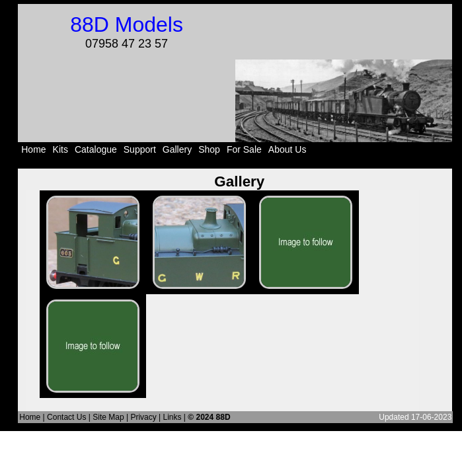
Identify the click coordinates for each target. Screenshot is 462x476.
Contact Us (66, 417)
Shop (209, 149)
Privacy (143, 417)
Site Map (108, 417)
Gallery (177, 149)
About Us (288, 149)
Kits (60, 149)
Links (173, 417)
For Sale (244, 149)
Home (33, 149)
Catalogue (96, 149)
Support (140, 149)
